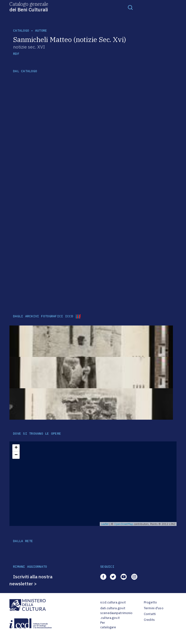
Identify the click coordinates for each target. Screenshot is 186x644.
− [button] (16, 455)
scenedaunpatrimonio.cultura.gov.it (116, 615)
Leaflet (105, 524)
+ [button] (16, 448)
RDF (16, 54)
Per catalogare (108, 625)
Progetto (150, 602)
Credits (149, 620)
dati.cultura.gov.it (113, 608)
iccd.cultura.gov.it (113, 602)
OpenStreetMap (124, 524)
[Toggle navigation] (130, 7)
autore (41, 31)
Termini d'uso (154, 608)
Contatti (150, 614)
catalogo (21, 31)
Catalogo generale (29, 7)
